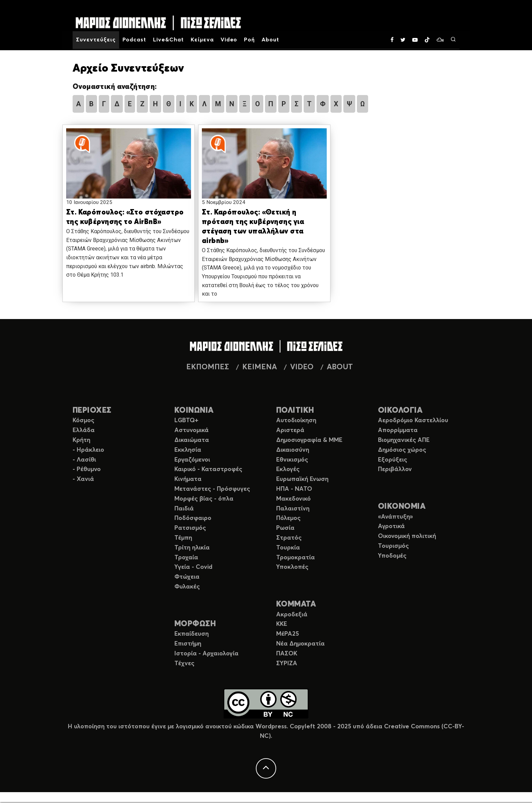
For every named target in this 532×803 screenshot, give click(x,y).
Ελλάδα (84, 430)
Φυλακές (187, 587)
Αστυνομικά (192, 430)
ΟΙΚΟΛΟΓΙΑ (400, 410)
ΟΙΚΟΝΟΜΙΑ (402, 507)
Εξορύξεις (393, 460)
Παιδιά (184, 509)
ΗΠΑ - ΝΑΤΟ (294, 489)
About (270, 40)
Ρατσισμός (190, 528)
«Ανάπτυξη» (395, 517)
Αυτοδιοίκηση (296, 421)
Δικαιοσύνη (293, 450)
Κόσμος (83, 421)
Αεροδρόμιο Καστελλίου (413, 421)
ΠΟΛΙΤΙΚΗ (295, 410)
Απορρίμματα (398, 430)
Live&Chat (168, 40)
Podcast (135, 40)
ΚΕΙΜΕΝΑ (260, 367)
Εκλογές (288, 469)
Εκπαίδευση (192, 634)
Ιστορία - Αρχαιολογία (206, 654)
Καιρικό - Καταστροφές (208, 469)
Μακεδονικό (293, 499)
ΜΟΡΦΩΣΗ (195, 624)
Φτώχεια (187, 577)
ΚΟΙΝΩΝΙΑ (194, 410)
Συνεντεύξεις (96, 40)
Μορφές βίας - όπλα (204, 499)
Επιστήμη (188, 644)
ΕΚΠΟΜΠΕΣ (208, 367)
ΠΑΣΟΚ (287, 654)
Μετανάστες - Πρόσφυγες (212, 489)
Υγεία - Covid (193, 567)
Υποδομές (392, 556)
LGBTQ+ (186, 421)
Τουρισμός (393, 546)
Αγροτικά (391, 526)
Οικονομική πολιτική (407, 536)
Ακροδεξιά (292, 615)
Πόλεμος (288, 518)
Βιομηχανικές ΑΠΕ (404, 440)
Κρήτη (81, 440)
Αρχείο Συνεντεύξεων (128, 69)
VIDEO (302, 367)
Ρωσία (285, 528)
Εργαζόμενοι (192, 460)
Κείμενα (202, 40)
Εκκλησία (188, 450)
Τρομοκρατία (296, 558)
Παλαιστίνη (293, 509)
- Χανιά (83, 479)
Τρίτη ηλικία (192, 548)
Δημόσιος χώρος (402, 450)
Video (229, 40)
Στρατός (289, 538)
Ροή (249, 40)
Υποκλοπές (292, 567)
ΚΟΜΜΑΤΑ (296, 604)
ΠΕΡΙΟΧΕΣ (92, 410)
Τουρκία (288, 548)
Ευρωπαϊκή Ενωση (302, 479)
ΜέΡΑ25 (288, 634)
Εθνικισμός (292, 460)
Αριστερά (290, 430)
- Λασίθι (84, 460)
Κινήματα (188, 479)
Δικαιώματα (192, 440)
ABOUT (340, 367)
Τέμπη (183, 538)
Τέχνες (184, 664)
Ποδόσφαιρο (193, 518)
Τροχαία (186, 558)
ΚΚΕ (282, 624)
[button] (129, 170)
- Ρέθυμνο (87, 469)
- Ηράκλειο (88, 450)
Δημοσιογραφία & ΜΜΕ (309, 440)
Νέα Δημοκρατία (300, 644)
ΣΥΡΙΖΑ (287, 664)
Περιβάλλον (395, 469)
